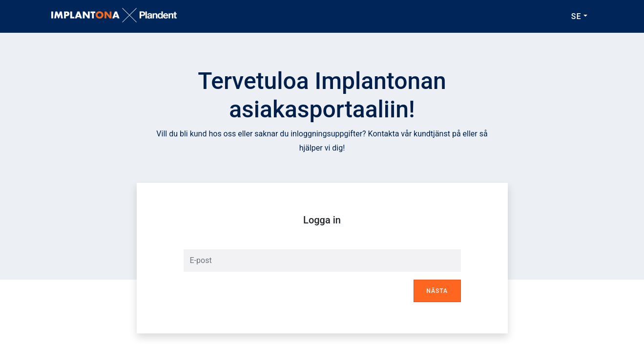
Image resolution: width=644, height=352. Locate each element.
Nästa (437, 291)
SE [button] (576, 16)
